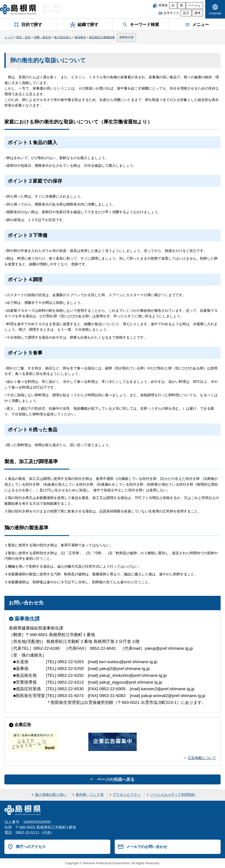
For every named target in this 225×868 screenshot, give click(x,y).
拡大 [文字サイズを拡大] (186, 13)
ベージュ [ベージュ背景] (194, 5)
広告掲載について (202, 758)
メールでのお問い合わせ (147, 847)
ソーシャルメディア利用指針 (173, 795)
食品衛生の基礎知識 (102, 37)
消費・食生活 (42, 37)
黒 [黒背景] (181, 5)
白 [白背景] (173, 5)
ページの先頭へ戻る (116, 779)
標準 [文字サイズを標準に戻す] (198, 13)
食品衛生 (80, 37)
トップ (9, 37)
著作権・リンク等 (90, 795)
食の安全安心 (63, 37)
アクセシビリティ (127, 795)
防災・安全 (23, 37)
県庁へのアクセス (31, 847)
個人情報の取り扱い (51, 795)
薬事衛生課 (126, 37)
